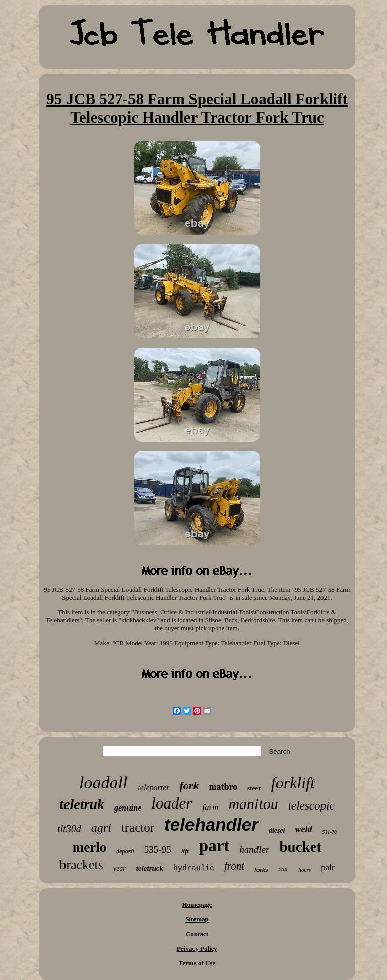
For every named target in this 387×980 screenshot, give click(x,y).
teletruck (150, 868)
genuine (128, 808)
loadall (103, 783)
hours (305, 870)
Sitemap (197, 919)
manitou (253, 804)
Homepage (197, 905)
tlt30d (69, 829)
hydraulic (194, 868)
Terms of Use (197, 963)
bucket (300, 847)
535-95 (158, 850)
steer (254, 788)
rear (283, 869)
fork (189, 786)
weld (303, 829)
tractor (138, 827)
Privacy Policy (197, 948)
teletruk (82, 804)
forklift (293, 783)
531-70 (329, 832)
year (120, 868)
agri (101, 828)
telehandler (211, 824)
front (234, 866)
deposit (125, 851)
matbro (223, 787)
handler (254, 850)
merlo (89, 847)
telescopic (311, 806)
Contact (197, 934)
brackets (81, 865)
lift (185, 851)
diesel (277, 830)
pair (328, 867)
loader (172, 803)
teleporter (153, 788)
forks (261, 870)
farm (210, 807)
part (214, 846)
